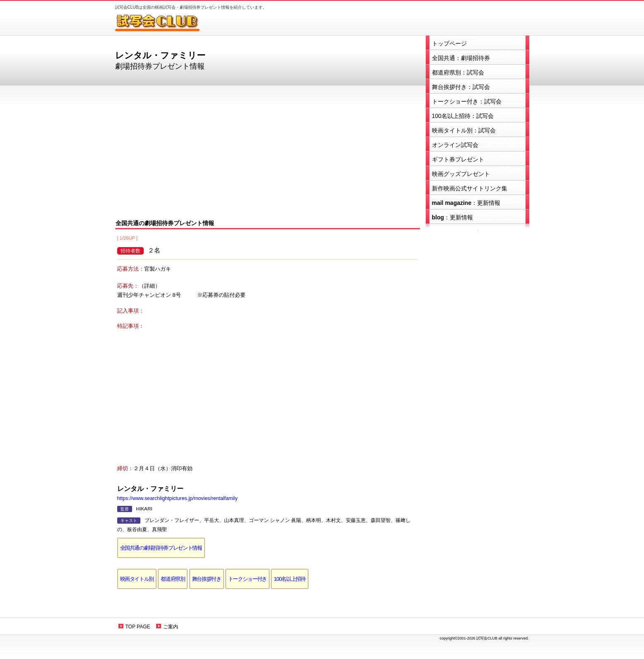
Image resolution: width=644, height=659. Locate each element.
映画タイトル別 (137, 579)
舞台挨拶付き (207, 579)
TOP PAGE (138, 627)
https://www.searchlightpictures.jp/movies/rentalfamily (177, 498)
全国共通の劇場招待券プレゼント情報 (161, 548)
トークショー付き (247, 579)
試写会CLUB (163, 23)
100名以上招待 (290, 579)
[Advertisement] (268, 152)
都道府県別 (173, 579)
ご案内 (171, 627)
